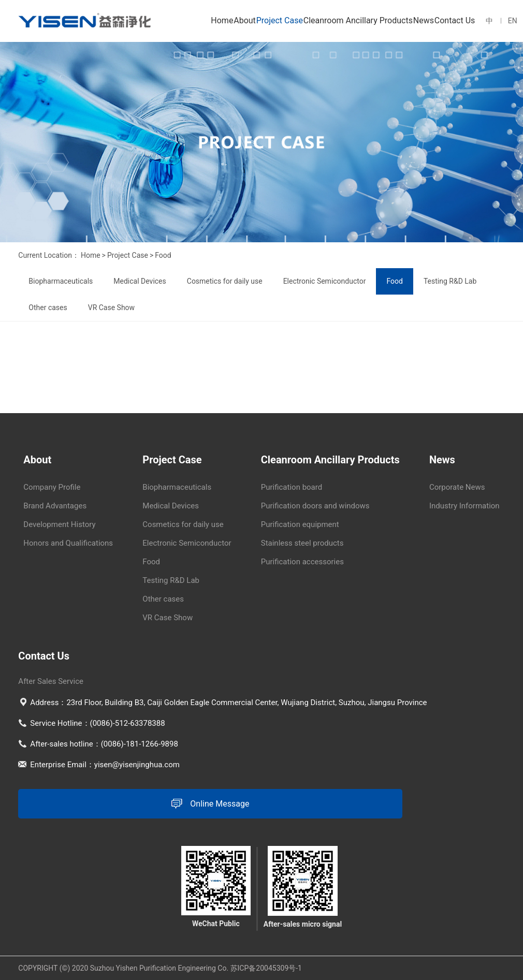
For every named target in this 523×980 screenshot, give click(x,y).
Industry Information (464, 506)
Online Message (210, 804)
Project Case (280, 20)
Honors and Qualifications (68, 543)
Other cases (48, 308)
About (245, 20)
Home (222, 20)
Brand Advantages (55, 506)
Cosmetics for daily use (225, 281)
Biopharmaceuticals (61, 281)
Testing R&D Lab (450, 281)
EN (513, 21)
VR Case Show (111, 308)
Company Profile (52, 487)
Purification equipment (300, 524)
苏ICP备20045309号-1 (266, 968)
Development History (59, 524)
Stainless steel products (302, 543)
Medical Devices (140, 281)
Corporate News (457, 487)
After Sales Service (51, 681)
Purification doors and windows (315, 506)
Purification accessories (302, 562)
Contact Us (455, 20)
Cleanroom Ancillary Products (358, 20)
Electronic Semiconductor (325, 281)
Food (163, 255)
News (424, 20)
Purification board (292, 487)
